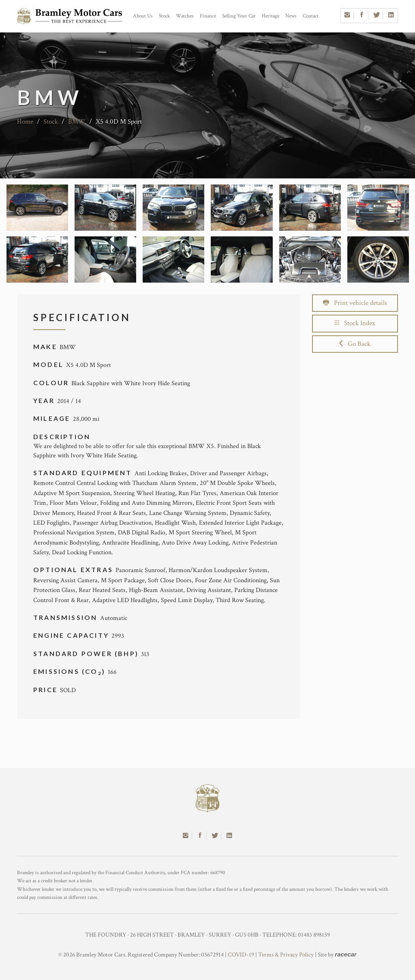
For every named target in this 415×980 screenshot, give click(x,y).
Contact (311, 16)
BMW (77, 122)
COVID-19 (241, 955)
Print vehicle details (355, 303)
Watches (185, 16)
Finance (208, 16)
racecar (345, 954)
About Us (143, 16)
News (291, 16)
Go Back (355, 344)
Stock (164, 16)
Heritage (271, 16)
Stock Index (355, 323)
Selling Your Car (239, 16)
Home (25, 122)
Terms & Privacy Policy (286, 955)
